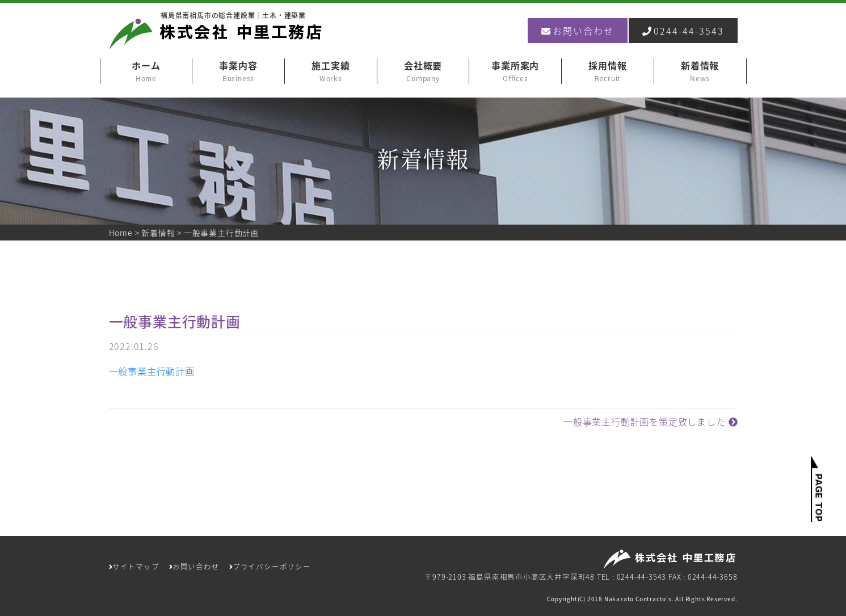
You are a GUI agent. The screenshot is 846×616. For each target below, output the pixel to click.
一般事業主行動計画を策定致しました (650, 421)
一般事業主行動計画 (152, 371)
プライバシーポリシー (270, 566)
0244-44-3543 (683, 31)
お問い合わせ (578, 31)
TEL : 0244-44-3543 (632, 577)
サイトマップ (134, 566)
